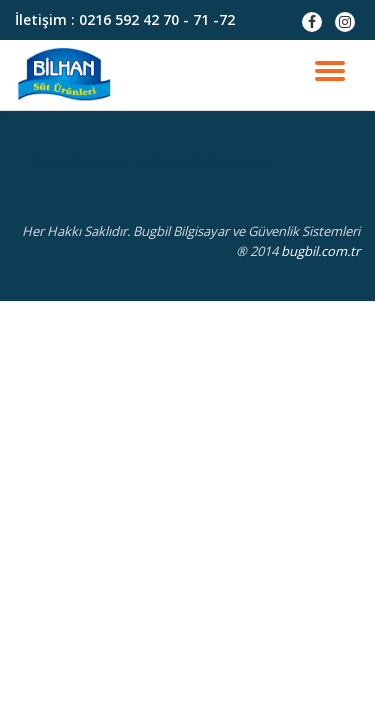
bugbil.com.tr (320, 251)
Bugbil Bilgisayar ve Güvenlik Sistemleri (150, 161)
